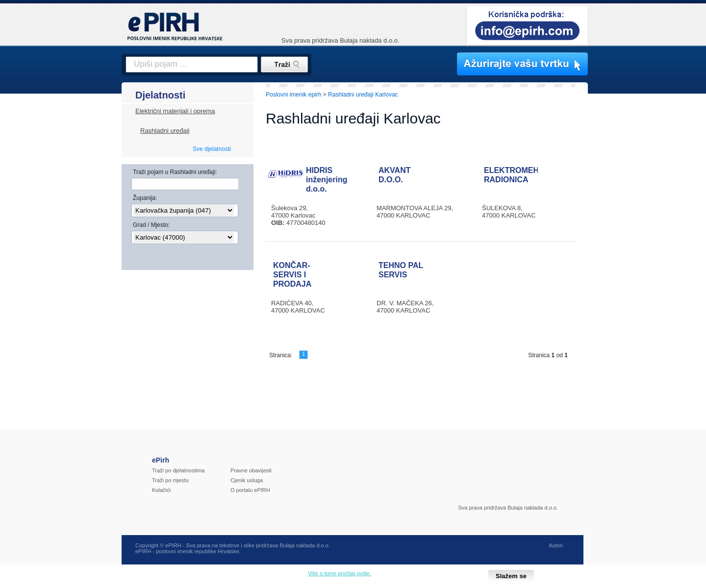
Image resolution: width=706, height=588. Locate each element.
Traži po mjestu (170, 480)
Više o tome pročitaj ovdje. (340, 573)
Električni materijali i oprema (175, 111)
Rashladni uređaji (165, 131)
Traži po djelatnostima (178, 470)
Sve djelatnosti (212, 149)
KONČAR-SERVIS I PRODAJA (292, 275)
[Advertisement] (631, 252)
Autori (556, 545)
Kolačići (161, 490)
